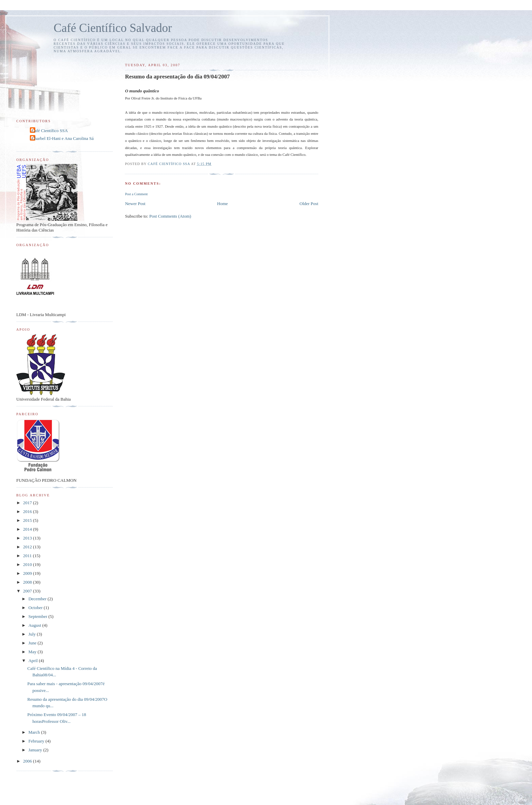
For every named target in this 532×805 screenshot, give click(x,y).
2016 (28, 511)
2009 (28, 573)
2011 (28, 556)
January (36, 750)
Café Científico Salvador (113, 28)
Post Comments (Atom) (170, 216)
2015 (28, 520)
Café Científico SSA (50, 131)
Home (223, 204)
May (33, 652)
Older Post (309, 204)
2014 (28, 529)
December (38, 599)
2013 (28, 538)
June (33, 643)
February (37, 741)
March (35, 732)
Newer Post (135, 204)
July (33, 634)
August (35, 625)
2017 (28, 503)
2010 (28, 564)
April (34, 661)
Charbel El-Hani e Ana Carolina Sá (63, 138)
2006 (28, 761)
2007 (28, 591)
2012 (28, 547)
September (39, 616)
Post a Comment (136, 194)
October (36, 608)
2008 (28, 582)
